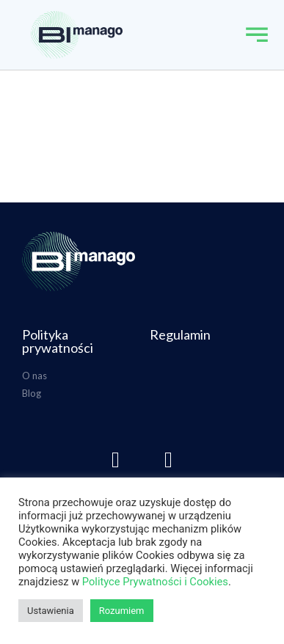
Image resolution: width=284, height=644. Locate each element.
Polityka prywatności (58, 341)
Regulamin (180, 334)
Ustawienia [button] (51, 611)
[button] (256, 35)
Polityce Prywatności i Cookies (155, 582)
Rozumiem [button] (122, 611)
